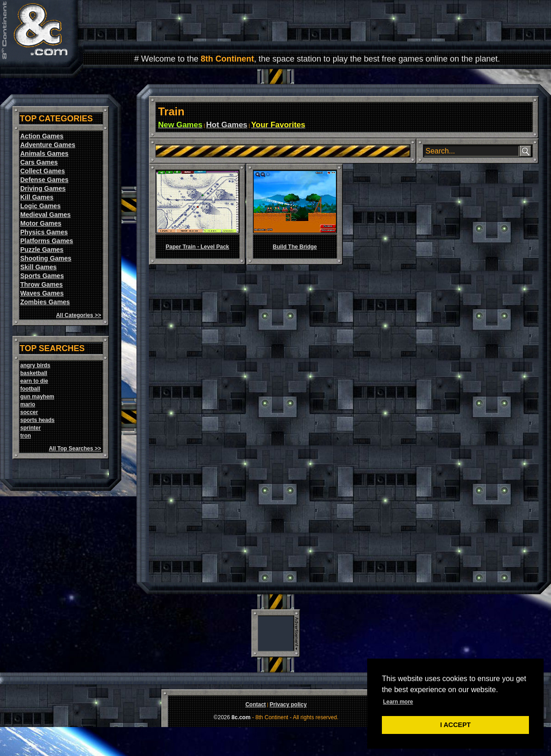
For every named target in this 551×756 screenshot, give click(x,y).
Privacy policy (288, 705)
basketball (34, 373)
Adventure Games (48, 145)
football (30, 389)
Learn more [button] (398, 702)
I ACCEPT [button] (456, 725)
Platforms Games (47, 241)
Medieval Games (45, 215)
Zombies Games (45, 302)
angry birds (35, 365)
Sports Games (42, 276)
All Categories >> (79, 315)
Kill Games (37, 197)
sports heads (37, 420)
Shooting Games (46, 258)
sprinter (31, 428)
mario (28, 404)
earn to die (34, 381)
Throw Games (42, 284)
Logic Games (40, 206)
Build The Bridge (295, 247)
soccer (29, 412)
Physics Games (44, 232)
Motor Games (41, 223)
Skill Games (38, 267)
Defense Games (44, 180)
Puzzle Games (42, 250)
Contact (256, 705)
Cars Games (39, 162)
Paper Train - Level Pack (197, 247)
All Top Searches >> (75, 449)
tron (26, 436)
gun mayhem (37, 397)
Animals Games (44, 153)
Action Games (42, 136)
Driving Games (43, 188)
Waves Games (42, 293)
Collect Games (43, 171)
